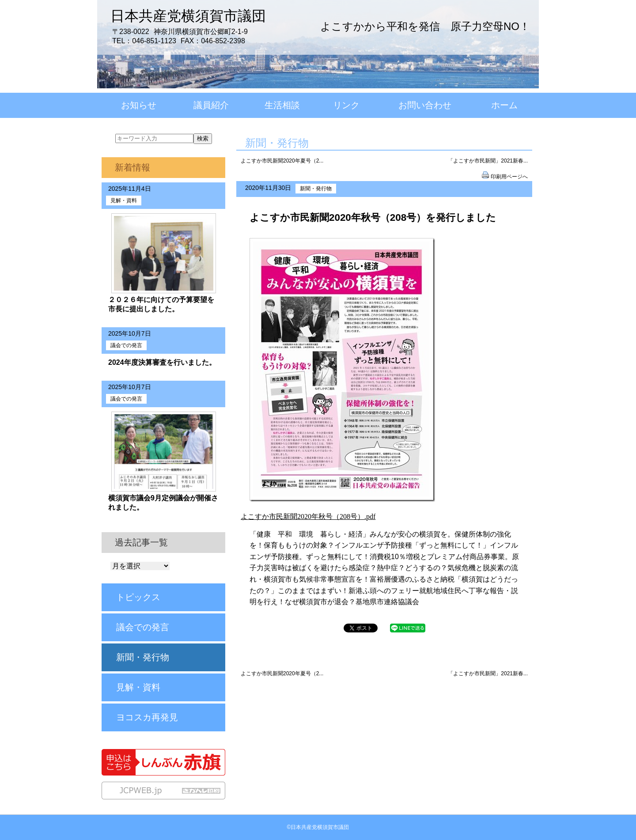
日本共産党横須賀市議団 (188, 16)
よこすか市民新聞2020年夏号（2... (282, 161)
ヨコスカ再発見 (147, 717)
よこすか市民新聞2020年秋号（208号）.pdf (308, 516)
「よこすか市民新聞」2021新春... (488, 161)
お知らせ (139, 105)
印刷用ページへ (509, 177)
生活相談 (282, 105)
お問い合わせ (425, 105)
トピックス (138, 597)
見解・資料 (124, 201)
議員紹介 (211, 105)
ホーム (504, 105)
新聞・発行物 (316, 189)
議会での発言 (126, 345)
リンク (346, 105)
